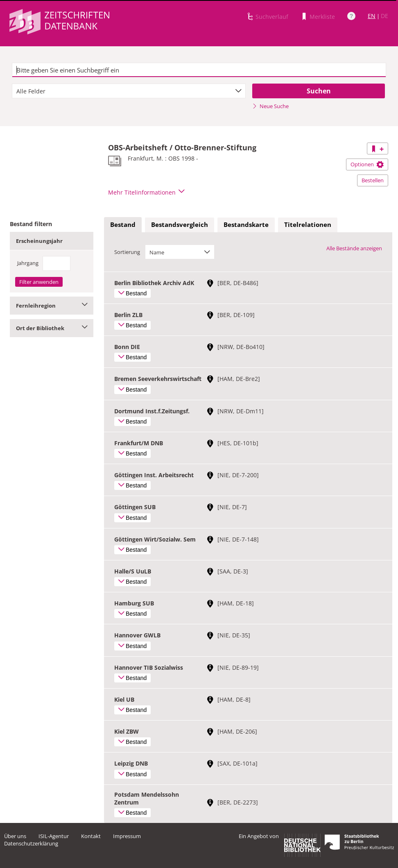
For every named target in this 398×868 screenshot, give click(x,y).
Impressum (127, 836)
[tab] (123, 225)
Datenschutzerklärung (31, 843)
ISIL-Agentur (54, 836)
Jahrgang (28, 263)
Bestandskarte (246, 224)
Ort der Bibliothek (52, 328)
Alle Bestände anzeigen (354, 248)
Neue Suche (270, 106)
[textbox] (199, 70)
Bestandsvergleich (180, 224)
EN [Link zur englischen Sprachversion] (372, 16)
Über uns (15, 836)
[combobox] (129, 91)
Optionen (367, 164)
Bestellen (373, 180)
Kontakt (91, 836)
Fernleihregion (52, 306)
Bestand (123, 224)
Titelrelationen (308, 224)
